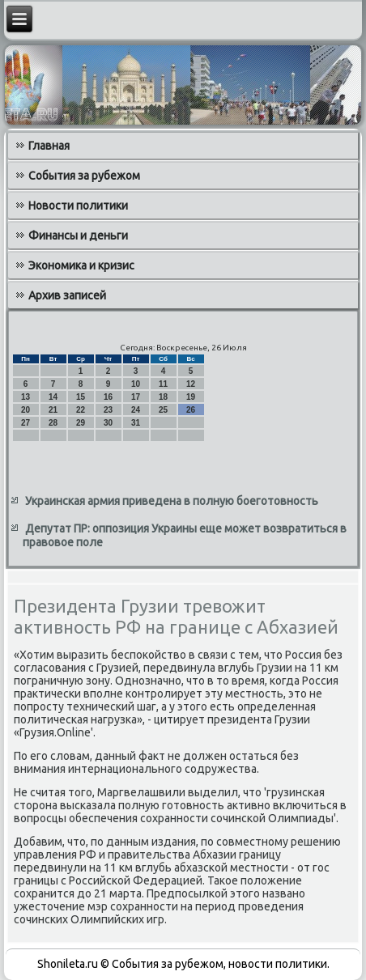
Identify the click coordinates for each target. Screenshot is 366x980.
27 (26, 423)
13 (26, 397)
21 (53, 410)
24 (136, 410)
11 (163, 384)
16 (108, 397)
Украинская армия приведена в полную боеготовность (172, 501)
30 (108, 423)
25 (163, 410)
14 (53, 397)
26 (191, 410)
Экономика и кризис (81, 265)
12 (191, 384)
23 (108, 410)
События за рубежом (84, 176)
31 (136, 423)
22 (81, 410)
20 (26, 410)
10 (136, 384)
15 (81, 397)
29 (81, 423)
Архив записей (67, 295)
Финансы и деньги (78, 235)
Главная (49, 146)
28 (53, 423)
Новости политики (78, 206)
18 (163, 397)
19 (191, 397)
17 (136, 397)
